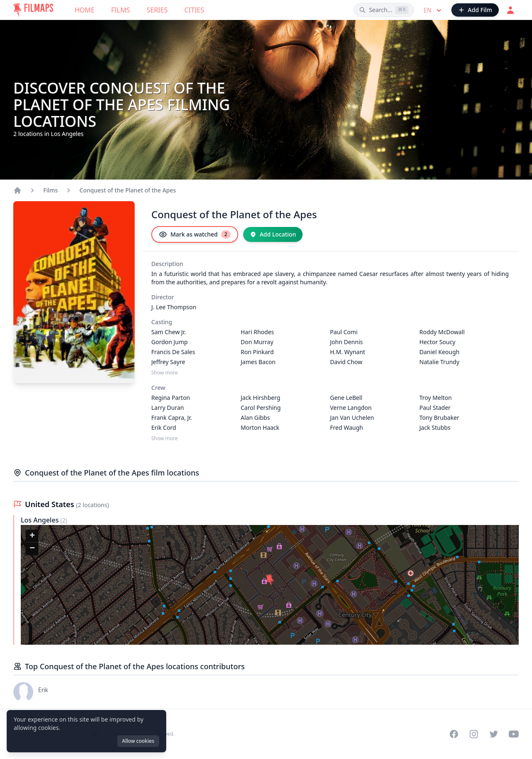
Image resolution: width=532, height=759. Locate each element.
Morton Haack (260, 428)
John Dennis (346, 342)
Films (120, 10)
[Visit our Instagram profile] (474, 734)
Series (157, 10)
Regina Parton (171, 398)
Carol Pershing (261, 408)
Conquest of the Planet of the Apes (128, 190)
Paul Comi (344, 332)
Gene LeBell (346, 398)
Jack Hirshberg (260, 398)
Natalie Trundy (439, 362)
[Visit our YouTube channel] (514, 734)
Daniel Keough (439, 352)
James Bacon (258, 362)
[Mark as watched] (195, 234)
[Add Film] (475, 10)
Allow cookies (138, 741)
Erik (43, 690)
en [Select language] (433, 10)
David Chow (346, 362)
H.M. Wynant (348, 352)
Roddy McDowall (442, 332)
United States (50, 504)
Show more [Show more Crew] (165, 439)
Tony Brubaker (439, 418)
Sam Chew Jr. (169, 332)
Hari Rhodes (257, 332)
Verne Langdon (351, 408)
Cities (194, 10)
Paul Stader (435, 408)
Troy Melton (436, 398)
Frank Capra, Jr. (172, 418)
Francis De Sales (173, 352)
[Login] (510, 10)
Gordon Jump (170, 342)
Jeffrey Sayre (168, 362)
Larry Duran (167, 408)
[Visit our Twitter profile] (494, 734)
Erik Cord (164, 428)
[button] (270, 581)
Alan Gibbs (255, 418)
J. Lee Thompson (174, 307)
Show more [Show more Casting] (165, 373)
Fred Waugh (346, 428)
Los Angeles (41, 520)
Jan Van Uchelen (352, 418)
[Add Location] (273, 234)
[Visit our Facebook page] (454, 734)
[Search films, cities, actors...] (384, 10)
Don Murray (257, 342)
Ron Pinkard (257, 352)
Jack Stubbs (435, 428)
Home (85, 10)
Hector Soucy (437, 342)
